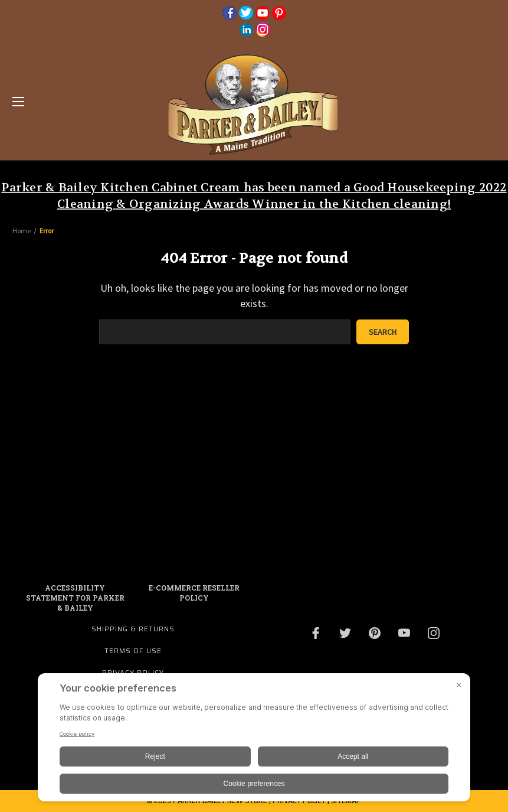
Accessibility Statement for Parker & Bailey (75, 598)
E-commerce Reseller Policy (194, 593)
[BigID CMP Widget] (254, 740)
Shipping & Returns (133, 629)
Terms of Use (133, 650)
